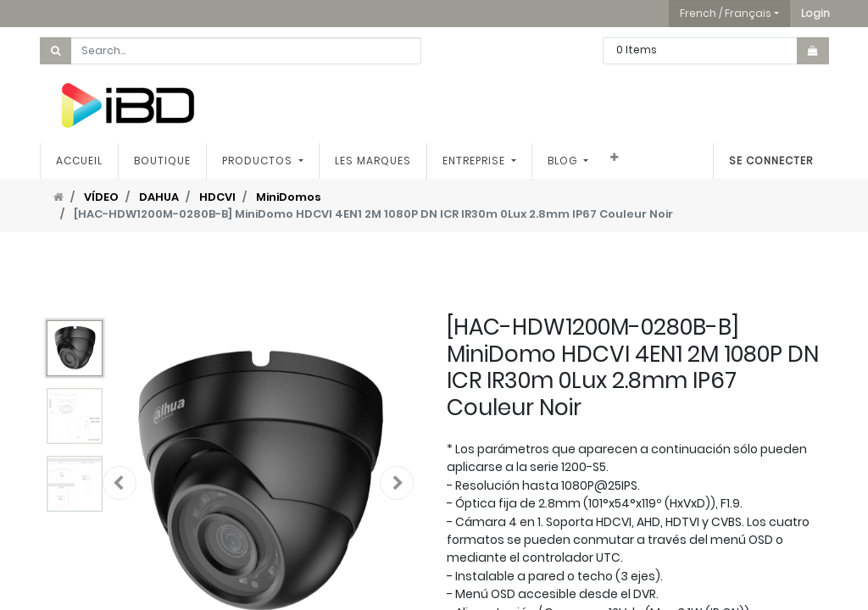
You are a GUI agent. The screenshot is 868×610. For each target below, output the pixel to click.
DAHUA (159, 197)
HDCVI (217, 197)
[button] (815, 14)
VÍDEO (101, 197)
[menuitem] (79, 161)
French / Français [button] (726, 13)
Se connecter (771, 161)
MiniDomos (289, 197)
